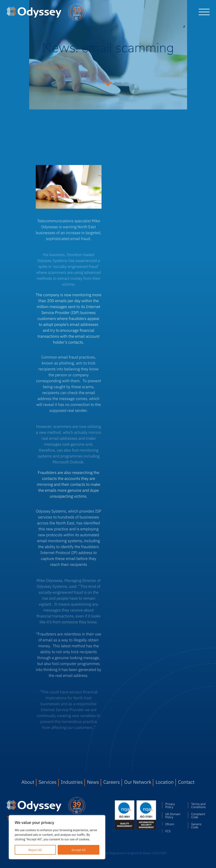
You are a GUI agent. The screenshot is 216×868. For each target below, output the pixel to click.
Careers (112, 782)
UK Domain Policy (173, 815)
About (28, 782)
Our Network (138, 782)
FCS (168, 831)
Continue (108, 83)
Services (48, 782)
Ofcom (170, 824)
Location (164, 782)
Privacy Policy (170, 805)
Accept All (79, 850)
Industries (72, 782)
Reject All (35, 850)
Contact (186, 782)
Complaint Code (198, 815)
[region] (57, 837)
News (93, 782)
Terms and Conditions (198, 805)
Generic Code (196, 825)
